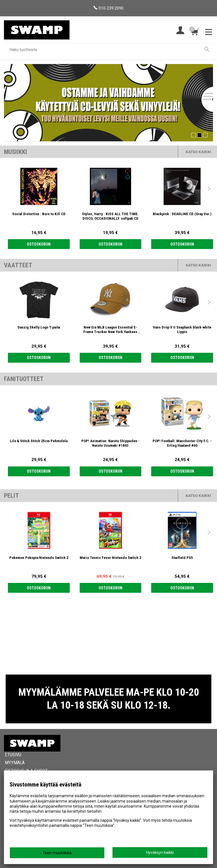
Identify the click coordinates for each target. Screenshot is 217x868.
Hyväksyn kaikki (160, 852)
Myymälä (15, 763)
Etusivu (13, 755)
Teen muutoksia (57, 853)
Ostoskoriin (39, 244)
